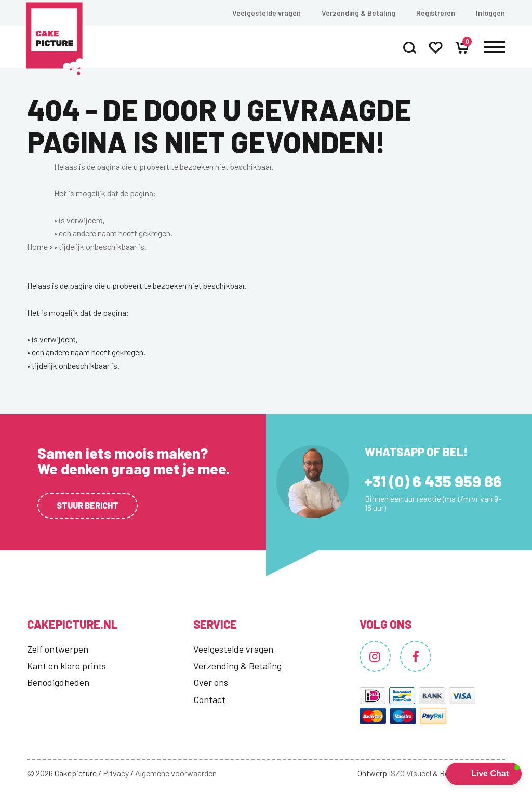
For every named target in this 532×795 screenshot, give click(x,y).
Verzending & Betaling (358, 13)
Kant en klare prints (66, 666)
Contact (209, 699)
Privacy (116, 773)
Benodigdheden (58, 682)
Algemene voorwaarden (176, 773)
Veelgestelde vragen (267, 13)
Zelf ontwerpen (58, 649)
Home (37, 247)
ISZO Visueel (410, 773)
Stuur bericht (88, 505)
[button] (484, 774)
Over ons (211, 682)
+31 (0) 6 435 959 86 (433, 481)
